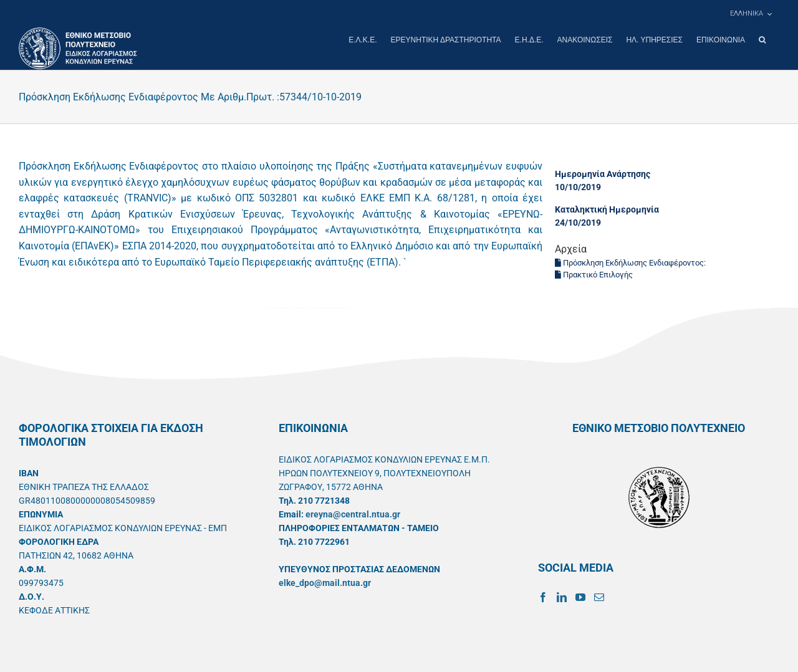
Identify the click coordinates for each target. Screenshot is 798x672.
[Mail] (599, 597)
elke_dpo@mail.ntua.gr (325, 582)
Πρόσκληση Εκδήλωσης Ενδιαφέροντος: (630, 262)
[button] (762, 40)
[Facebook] (543, 597)
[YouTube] (580, 597)
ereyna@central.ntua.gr (353, 514)
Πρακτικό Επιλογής (594, 274)
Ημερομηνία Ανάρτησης (603, 173)
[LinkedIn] (562, 597)
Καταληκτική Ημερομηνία (607, 209)
